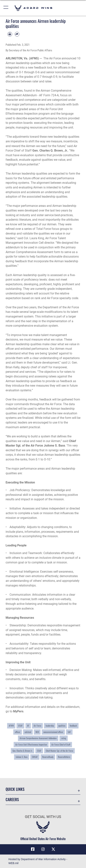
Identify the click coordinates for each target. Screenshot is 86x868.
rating (64, 738)
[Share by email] (17, 34)
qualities (62, 726)
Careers (12, 800)
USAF (20, 726)
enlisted (28, 732)
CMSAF (35, 757)
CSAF (39, 751)
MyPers (18, 711)
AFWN (11, 726)
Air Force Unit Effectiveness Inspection (31, 744)
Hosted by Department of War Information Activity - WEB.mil (38, 861)
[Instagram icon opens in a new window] (43, 849)
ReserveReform (64, 757)
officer (18, 732)
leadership (50, 726)
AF (28, 726)
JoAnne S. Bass (22, 757)
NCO (37, 732)
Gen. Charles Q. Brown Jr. (23, 751)
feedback (73, 726)
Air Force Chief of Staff (61, 744)
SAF (69, 732)
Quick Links (15, 789)
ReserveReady (48, 757)
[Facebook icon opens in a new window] (33, 849)
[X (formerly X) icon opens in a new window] (53, 849)
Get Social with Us (43, 817)
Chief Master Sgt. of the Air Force (59, 751)
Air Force (37, 726)
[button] (6, 8)
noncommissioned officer (53, 732)
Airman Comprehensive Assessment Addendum (38, 738)
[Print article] (10, 34)
